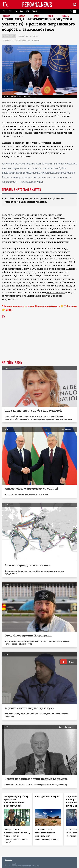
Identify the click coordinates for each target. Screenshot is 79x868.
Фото (51, 16)
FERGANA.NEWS (37, 5)
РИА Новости (62, 116)
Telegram (69, 306)
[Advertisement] (39, 341)
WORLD (35, 11)
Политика (34, 36)
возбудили (62, 272)
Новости (6, 16)
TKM (22, 11)
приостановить (56, 292)
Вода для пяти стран (47, 796)
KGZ (10, 11)
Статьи (22, 16)
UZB (28, 11)
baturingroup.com (29, 866)
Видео (37, 16)
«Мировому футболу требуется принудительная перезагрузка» (16, 801)
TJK (16, 11)
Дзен (9, 310)
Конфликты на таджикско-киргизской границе (21, 40)
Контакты (9, 860)
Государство (23, 36)
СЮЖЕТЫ (65, 16)
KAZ (4, 11)
